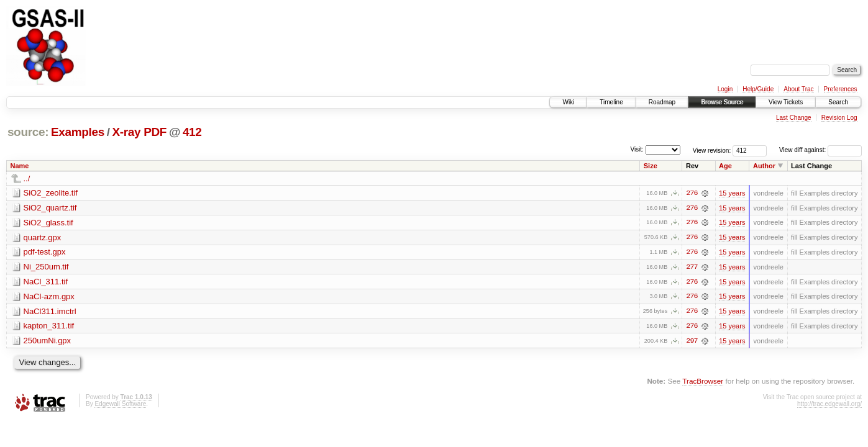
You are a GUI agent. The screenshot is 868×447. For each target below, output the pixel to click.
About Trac (798, 89)
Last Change (794, 118)
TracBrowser (703, 382)
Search (838, 102)
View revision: (712, 150)
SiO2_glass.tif (48, 223)
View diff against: (820, 150)
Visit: (637, 149)
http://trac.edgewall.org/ (829, 405)
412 (192, 132)
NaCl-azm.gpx (49, 297)
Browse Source (722, 102)
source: (28, 132)
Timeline (611, 102)
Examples (78, 132)
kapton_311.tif (49, 327)
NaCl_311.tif (46, 282)
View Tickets (786, 102)
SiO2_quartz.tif (50, 208)
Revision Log (839, 118)
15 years (732, 193)
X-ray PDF (139, 132)
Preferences (841, 89)
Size (651, 166)
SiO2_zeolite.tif (51, 193)
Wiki (568, 102)
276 (692, 193)
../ (27, 178)
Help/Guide (758, 89)
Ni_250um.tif (46, 267)
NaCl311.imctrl (50, 312)
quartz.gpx (43, 237)
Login (725, 89)
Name (20, 166)
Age (725, 166)
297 (692, 342)
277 (692, 268)
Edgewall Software (120, 405)
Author (764, 166)
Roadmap (662, 102)
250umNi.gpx (48, 342)
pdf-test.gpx (45, 252)
